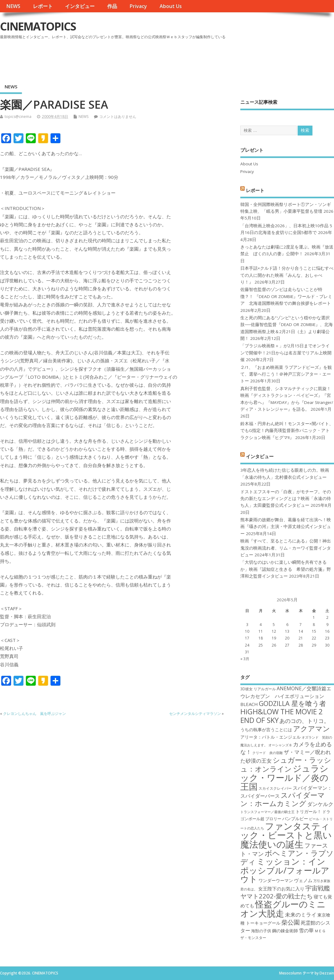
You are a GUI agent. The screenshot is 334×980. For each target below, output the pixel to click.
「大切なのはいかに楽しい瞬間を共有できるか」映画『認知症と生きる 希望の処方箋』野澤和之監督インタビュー (286, 569)
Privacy (138, 6)
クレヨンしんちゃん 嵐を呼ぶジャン (35, 714)
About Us (171, 6)
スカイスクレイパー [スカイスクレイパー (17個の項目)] (275, 788)
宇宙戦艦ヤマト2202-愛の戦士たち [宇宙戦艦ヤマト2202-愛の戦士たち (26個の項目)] (285, 892)
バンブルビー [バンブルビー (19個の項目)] (295, 819)
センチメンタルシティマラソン (195, 714)
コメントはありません (118, 117)
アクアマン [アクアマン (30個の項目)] (312, 728)
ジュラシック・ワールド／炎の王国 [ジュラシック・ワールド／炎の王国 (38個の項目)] (284, 777)
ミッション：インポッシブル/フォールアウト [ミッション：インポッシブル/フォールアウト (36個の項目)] (285, 870)
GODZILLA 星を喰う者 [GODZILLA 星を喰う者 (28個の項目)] (292, 703)
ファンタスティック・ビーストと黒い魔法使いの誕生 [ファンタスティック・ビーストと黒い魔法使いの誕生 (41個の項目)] (286, 835)
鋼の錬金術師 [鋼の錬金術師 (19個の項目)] (285, 931)
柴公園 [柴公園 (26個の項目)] (291, 922)
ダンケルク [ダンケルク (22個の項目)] (320, 804)
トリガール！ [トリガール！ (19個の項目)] (308, 811)
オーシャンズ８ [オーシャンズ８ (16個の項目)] (280, 745)
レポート (43, 6)
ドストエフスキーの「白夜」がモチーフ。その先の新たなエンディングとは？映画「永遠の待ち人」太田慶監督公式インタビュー (286, 499)
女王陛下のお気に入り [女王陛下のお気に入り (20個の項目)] (281, 889)
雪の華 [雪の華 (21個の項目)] (306, 930)
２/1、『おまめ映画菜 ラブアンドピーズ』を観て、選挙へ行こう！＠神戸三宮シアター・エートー (286, 374)
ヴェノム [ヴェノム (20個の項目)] (303, 880)
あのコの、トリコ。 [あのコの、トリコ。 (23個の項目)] (304, 721)
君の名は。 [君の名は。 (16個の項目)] (249, 889)
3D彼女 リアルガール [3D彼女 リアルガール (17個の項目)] (258, 689)
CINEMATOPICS (38, 26)
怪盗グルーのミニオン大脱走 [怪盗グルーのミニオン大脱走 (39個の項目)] (283, 908)
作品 (112, 6)
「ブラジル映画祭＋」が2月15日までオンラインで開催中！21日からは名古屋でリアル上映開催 (286, 353)
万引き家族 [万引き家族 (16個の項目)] (322, 881)
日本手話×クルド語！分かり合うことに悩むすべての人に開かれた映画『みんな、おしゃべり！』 (287, 275)
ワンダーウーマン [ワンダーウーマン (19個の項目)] (276, 880)
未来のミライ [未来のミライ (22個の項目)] (301, 915)
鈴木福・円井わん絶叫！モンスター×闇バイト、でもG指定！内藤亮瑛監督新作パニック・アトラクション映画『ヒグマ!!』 (287, 431)
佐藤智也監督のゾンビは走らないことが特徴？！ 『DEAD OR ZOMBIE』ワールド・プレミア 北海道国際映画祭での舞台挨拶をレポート (286, 296)
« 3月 (245, 659)
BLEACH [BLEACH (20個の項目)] (249, 704)
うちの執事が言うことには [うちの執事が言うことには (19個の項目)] (266, 730)
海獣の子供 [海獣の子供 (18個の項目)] (261, 931)
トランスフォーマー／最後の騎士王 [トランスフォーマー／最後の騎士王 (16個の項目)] (267, 812)
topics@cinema (18, 117)
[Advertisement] (217, 58)
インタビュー (80, 6)
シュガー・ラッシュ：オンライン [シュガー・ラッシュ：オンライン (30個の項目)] (286, 764)
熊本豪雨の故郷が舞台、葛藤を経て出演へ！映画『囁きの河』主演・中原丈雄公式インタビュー (286, 527)
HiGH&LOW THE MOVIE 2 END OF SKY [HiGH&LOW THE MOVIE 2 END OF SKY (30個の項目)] (281, 716)
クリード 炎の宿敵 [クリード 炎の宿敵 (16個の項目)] (268, 753)
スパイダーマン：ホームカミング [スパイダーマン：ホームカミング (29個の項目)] (283, 799)
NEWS (13, 6)
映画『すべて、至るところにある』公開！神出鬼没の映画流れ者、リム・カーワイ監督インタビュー (286, 548)
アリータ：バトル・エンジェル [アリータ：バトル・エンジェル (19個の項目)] (271, 737)
